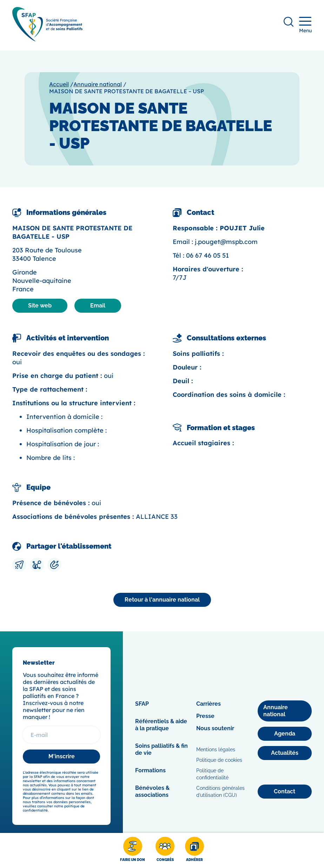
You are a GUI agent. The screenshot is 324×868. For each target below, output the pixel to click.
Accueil (59, 84)
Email (98, 306)
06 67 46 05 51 (207, 255)
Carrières (209, 704)
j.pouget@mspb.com (226, 242)
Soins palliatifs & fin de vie (161, 749)
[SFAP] (47, 39)
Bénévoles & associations (152, 791)
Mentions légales (216, 750)
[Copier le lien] (54, 565)
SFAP (142, 704)
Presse (205, 716)
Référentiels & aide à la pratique (161, 725)
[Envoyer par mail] (19, 565)
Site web (40, 306)
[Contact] (285, 792)
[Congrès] (165, 850)
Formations (150, 770)
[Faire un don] (133, 850)
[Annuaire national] (162, 600)
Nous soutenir (215, 728)
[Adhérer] (194, 850)
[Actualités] (285, 753)
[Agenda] (285, 734)
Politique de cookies (219, 760)
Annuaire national (98, 84)
